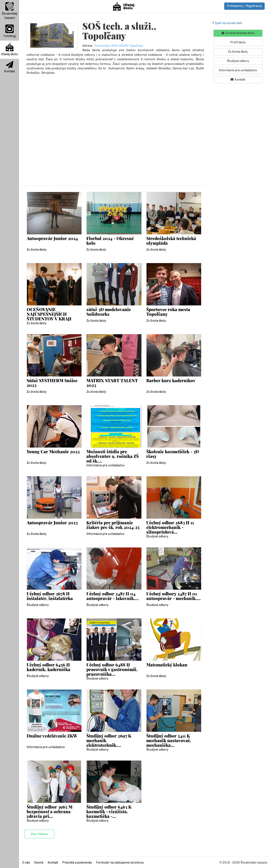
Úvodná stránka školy (238, 33)
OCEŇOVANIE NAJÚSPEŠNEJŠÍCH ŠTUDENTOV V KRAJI (49, 314)
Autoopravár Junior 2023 (52, 523)
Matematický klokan (167, 665)
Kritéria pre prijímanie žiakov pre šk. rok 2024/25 (113, 525)
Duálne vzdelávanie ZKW (52, 736)
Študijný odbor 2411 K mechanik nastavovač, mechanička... (169, 740)
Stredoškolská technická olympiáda (171, 241)
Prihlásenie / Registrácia (244, 6)
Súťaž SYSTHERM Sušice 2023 (52, 383)
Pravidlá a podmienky (77, 863)
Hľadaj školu (10, 49)
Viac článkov (39, 834)
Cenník (39, 863)
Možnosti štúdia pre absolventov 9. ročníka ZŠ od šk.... (113, 456)
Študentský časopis (10, 11)
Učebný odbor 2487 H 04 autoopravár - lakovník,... (113, 596)
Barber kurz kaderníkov (171, 380)
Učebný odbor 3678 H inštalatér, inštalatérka (50, 596)
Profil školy (238, 42)
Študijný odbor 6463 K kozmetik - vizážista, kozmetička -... (109, 812)
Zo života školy (37, 250)
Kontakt (10, 67)
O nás (26, 863)
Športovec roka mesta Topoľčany (168, 312)
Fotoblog (10, 31)
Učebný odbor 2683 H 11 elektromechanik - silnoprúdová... (170, 527)
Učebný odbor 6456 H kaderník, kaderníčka (48, 667)
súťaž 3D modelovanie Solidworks (109, 312)
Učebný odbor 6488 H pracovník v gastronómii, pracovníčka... (112, 669)
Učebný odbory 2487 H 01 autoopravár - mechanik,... (174, 596)
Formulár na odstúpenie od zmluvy (120, 863)
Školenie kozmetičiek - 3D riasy (173, 454)
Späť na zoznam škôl (227, 23)
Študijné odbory (157, 536)
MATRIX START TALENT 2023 (112, 383)
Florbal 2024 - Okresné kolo (110, 241)
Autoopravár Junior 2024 (52, 238)
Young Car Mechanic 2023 (53, 451)
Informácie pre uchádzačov (105, 465)
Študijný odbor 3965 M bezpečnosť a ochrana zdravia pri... (50, 812)
